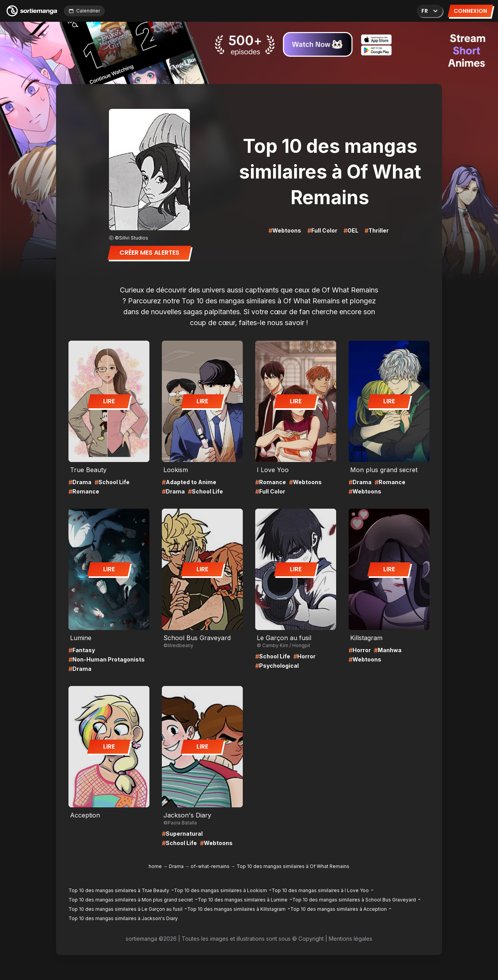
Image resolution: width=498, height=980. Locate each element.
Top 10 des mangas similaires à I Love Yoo (320, 890)
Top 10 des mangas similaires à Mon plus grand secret (131, 900)
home (155, 866)
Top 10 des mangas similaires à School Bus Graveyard (354, 900)
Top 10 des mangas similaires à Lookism (220, 890)
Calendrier (84, 11)
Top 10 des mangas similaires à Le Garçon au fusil (125, 909)
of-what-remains (210, 866)
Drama (176, 866)
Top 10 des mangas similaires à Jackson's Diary (123, 918)
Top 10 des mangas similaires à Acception (338, 909)
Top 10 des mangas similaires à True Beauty (119, 890)
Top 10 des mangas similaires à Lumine (243, 900)
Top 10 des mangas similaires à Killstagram (236, 909)
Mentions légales (351, 939)
